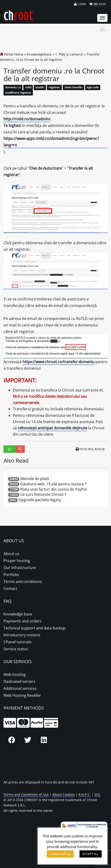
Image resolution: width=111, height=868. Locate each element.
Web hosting (15, 674)
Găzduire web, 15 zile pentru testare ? (53, 484)
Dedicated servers (19, 681)
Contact (10, 589)
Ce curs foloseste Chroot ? (43, 494)
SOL (97, 794)
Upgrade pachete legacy (40, 500)
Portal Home (12, 54)
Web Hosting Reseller (22, 695)
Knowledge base (18, 614)
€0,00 (98, 4)
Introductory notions (22, 635)
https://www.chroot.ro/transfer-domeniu (59, 362)
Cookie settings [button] (60, 854)
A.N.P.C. (85, 794)
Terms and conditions (23, 582)
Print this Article (90, 449)
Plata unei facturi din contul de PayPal (54, 489)
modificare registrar (18, 93)
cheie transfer (73, 87)
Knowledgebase (39, 54)
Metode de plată (35, 479)
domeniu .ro (13, 87)
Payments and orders (23, 621)
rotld (28, 87)
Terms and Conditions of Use (26, 794)
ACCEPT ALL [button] (91, 854)
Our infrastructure (20, 568)
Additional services (20, 688)
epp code (93, 87)
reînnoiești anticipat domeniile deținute (52, 428)
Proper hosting (17, 561)
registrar (54, 87)
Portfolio (11, 575)
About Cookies (64, 794)
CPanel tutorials (17, 642)
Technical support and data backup (35, 628)
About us (11, 554)
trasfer (40, 87)
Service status (16, 649)
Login (80, 4)
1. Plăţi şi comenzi (69, 54)
